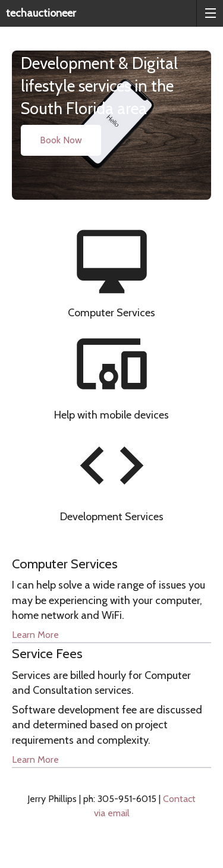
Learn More (35, 635)
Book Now (61, 140)
